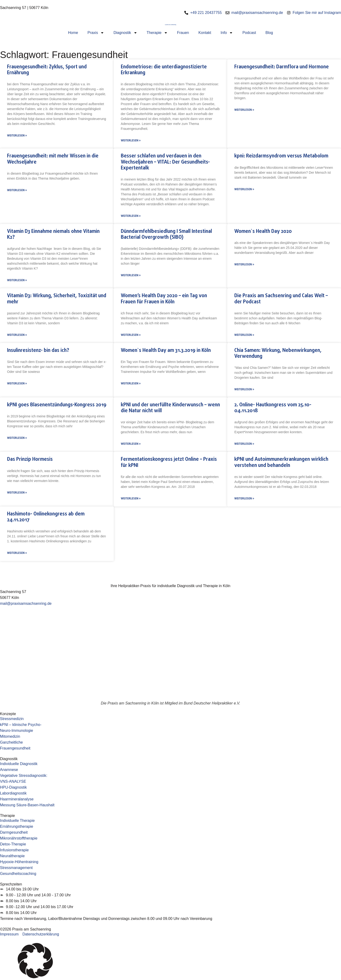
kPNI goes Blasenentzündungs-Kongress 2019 (57, 405)
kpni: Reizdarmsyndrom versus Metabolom (281, 156)
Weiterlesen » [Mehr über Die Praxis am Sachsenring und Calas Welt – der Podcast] (244, 335)
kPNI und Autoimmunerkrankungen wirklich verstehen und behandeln (281, 462)
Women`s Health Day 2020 (263, 231)
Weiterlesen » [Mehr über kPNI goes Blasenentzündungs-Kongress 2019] (17, 438)
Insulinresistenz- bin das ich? (38, 350)
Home (73, 33)
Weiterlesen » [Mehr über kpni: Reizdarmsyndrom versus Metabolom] (244, 189)
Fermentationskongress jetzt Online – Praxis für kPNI (169, 462)
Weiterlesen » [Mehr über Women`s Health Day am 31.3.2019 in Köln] (131, 384)
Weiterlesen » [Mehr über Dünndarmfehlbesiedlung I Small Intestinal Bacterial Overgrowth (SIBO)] (131, 276)
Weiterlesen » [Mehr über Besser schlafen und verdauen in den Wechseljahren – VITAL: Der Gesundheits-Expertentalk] (131, 216)
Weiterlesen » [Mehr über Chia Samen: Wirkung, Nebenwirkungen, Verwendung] (244, 390)
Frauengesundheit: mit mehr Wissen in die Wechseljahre (53, 159)
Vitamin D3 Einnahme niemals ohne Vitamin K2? (53, 234)
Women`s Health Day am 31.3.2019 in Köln (166, 350)
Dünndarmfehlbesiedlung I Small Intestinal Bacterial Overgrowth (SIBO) (166, 234)
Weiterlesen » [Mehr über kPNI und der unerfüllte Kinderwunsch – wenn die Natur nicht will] (131, 444)
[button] (170, 961)
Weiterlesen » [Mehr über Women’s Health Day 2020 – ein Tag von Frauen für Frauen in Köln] (131, 335)
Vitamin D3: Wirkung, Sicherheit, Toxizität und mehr (57, 299)
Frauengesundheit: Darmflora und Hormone (282, 67)
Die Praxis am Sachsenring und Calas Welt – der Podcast (281, 299)
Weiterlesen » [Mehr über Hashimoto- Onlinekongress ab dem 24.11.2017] (17, 553)
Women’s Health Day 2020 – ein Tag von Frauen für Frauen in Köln (164, 299)
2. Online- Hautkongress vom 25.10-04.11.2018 (273, 408)
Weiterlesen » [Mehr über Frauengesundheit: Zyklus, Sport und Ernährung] (17, 136)
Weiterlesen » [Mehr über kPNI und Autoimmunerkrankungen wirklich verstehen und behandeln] (244, 499)
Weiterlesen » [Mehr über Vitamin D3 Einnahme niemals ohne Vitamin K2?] (17, 280)
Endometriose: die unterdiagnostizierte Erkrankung (164, 70)
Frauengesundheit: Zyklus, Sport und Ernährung (47, 70)
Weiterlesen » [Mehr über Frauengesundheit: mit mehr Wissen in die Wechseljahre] (17, 190)
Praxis (96, 33)
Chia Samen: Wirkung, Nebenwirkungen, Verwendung (278, 353)
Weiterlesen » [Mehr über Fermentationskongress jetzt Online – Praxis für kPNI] (131, 499)
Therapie (157, 33)
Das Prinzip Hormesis (30, 459)
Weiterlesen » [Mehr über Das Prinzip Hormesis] (17, 493)
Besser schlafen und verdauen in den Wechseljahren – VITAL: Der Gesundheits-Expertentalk (165, 162)
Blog (269, 33)
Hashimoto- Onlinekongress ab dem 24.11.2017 (46, 517)
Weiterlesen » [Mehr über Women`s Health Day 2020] (244, 265)
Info (227, 33)
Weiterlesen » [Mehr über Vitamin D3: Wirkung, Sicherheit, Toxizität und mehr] (17, 335)
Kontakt (205, 33)
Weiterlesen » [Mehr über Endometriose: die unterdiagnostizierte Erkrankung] (131, 141)
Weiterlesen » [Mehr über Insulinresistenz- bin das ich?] (17, 384)
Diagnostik (125, 33)
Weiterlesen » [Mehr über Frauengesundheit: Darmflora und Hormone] (244, 110)
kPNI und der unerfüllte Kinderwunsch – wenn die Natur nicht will (170, 408)
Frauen (183, 33)
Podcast (249, 33)
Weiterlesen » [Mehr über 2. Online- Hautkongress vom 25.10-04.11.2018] (244, 444)
